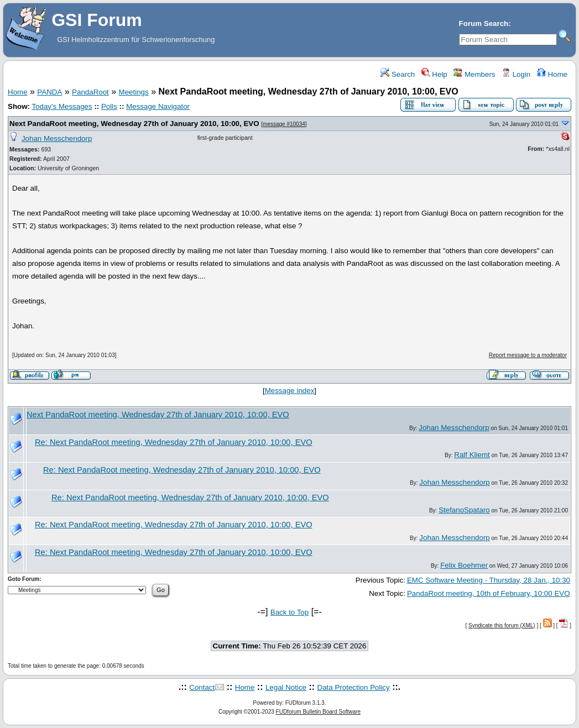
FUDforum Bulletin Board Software (318, 712)
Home (552, 74)
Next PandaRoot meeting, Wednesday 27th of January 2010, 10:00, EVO (134, 124)
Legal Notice (286, 687)
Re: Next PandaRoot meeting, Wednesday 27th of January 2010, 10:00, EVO (174, 442)
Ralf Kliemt (472, 455)
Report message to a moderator (528, 355)
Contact (202, 687)
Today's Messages (62, 106)
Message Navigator (158, 106)
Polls (109, 106)
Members (474, 74)
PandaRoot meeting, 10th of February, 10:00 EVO (489, 593)
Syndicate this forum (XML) (502, 625)
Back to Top (289, 612)
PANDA (49, 92)
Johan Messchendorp (57, 138)
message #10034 (284, 124)
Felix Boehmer (464, 565)
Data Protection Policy (354, 687)
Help (434, 74)
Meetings (134, 92)
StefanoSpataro (464, 510)
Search (398, 74)
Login (516, 74)
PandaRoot (90, 92)
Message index (290, 391)
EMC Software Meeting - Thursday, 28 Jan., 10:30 (489, 580)
